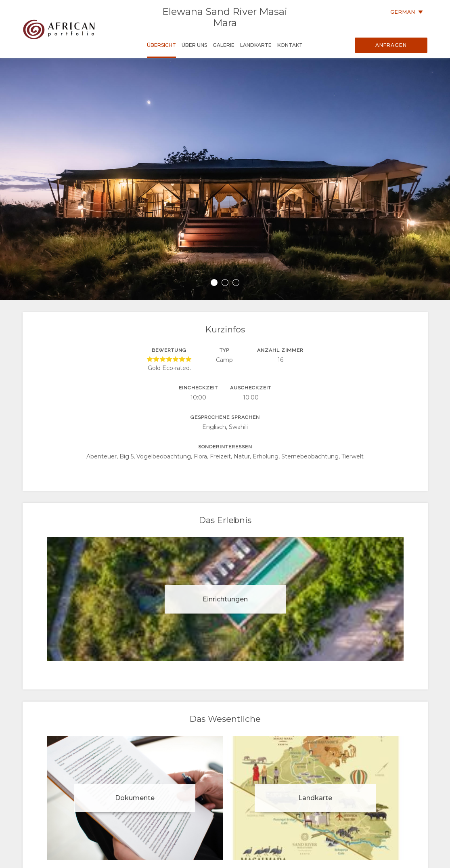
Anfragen (391, 45)
